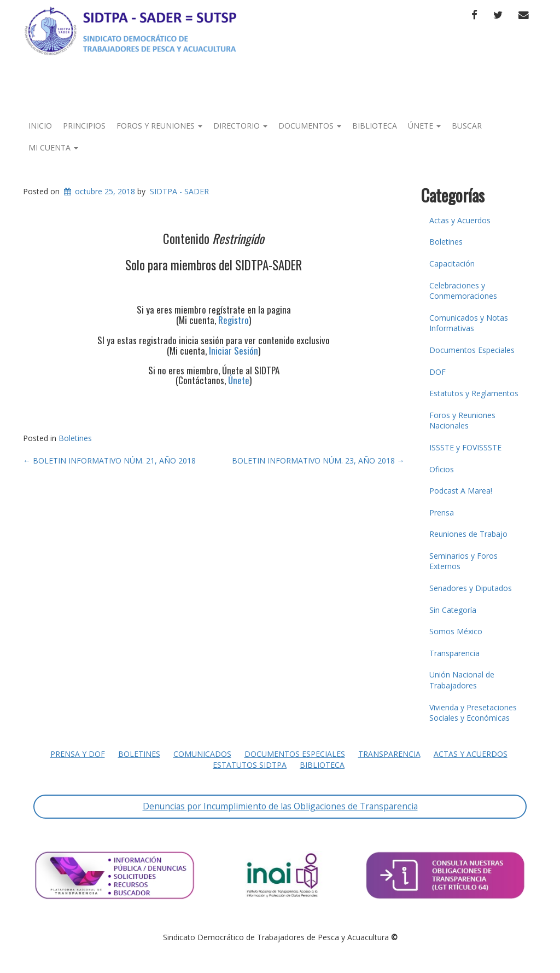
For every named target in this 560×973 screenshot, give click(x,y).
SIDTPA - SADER (179, 191)
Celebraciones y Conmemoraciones (463, 291)
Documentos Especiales (472, 350)
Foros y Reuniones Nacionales (462, 421)
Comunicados (202, 754)
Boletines (75, 438)
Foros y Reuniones (159, 126)
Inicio (40, 126)
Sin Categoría (453, 610)
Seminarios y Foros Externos (463, 561)
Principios (84, 126)
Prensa (442, 512)
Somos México (456, 631)
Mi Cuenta (53, 147)
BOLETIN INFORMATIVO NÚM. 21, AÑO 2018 (109, 461)
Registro (234, 320)
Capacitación (452, 263)
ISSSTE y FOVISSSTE (465, 447)
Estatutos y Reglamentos (474, 393)
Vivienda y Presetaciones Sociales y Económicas (473, 713)
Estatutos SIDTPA (250, 765)
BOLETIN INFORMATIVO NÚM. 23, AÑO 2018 (318, 461)
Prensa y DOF (78, 754)
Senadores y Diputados (471, 588)
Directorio (240, 126)
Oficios (442, 469)
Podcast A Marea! (461, 491)
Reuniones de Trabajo (468, 534)
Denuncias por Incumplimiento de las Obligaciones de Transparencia (280, 806)
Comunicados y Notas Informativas (469, 323)
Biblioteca (375, 126)
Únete (424, 126)
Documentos (310, 126)
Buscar (467, 126)
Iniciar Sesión (234, 351)
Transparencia (454, 653)
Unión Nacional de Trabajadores (462, 680)
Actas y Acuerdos (460, 220)
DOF (437, 372)
